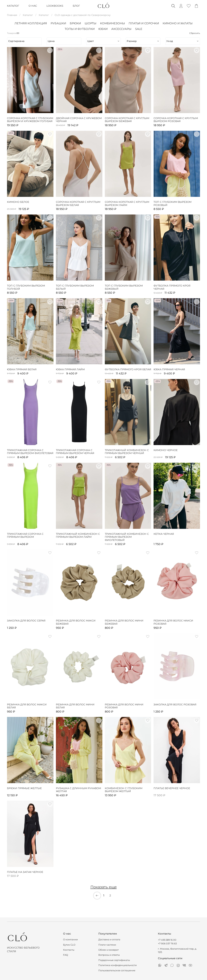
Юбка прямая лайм (70, 369)
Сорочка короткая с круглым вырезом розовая (176, 120)
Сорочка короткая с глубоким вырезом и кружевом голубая (30, 120)
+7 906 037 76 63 (167, 944)
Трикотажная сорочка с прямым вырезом (25, 536)
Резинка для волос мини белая (75, 706)
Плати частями (107, 945)
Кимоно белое (18, 202)
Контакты (69, 950)
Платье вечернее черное (172, 788)
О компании (70, 940)
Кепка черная (164, 534)
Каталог (28, 15)
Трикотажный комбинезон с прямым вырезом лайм (78, 536)
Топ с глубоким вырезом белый (75, 287)
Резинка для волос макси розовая (173, 622)
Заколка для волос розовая (175, 705)
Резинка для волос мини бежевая (124, 622)
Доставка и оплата (109, 940)
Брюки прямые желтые (24, 788)
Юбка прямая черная (169, 369)
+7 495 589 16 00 (167, 940)
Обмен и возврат (108, 950)
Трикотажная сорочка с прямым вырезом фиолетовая (30, 452)
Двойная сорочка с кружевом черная (79, 120)
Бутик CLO (69, 945)
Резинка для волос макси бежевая (76, 622)
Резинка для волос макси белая (27, 706)
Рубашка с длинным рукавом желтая (78, 790)
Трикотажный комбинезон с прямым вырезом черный (127, 452)
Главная (12, 15)
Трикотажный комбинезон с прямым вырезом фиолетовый (127, 537)
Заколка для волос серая (26, 621)
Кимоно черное (166, 450)
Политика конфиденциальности (118, 965)
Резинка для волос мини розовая (124, 706)
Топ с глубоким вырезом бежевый (124, 287)
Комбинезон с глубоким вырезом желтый (124, 790)
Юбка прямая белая (22, 369)
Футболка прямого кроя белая (128, 369)
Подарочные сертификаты (114, 960)
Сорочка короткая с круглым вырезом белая (78, 204)
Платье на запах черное (25, 872)
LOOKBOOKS (55, 6)
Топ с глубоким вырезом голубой (26, 287)
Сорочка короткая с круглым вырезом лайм (127, 204)
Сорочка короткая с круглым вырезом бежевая (127, 120)
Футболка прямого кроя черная (172, 287)
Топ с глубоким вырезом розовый (172, 204)
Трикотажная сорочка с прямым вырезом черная (75, 452)
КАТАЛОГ (13, 6)
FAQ (66, 955)
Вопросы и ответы (109, 955)
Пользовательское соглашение (117, 970)
